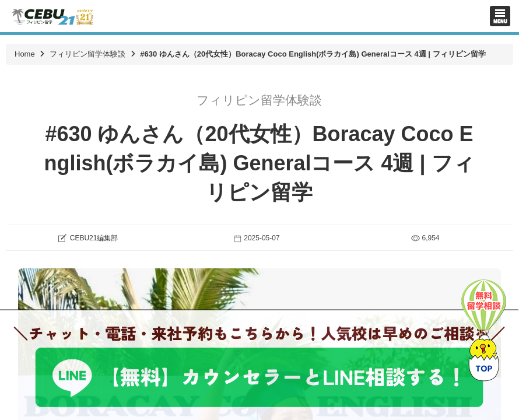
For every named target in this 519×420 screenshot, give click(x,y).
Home (25, 54)
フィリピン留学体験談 (87, 54)
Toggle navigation (500, 16)
